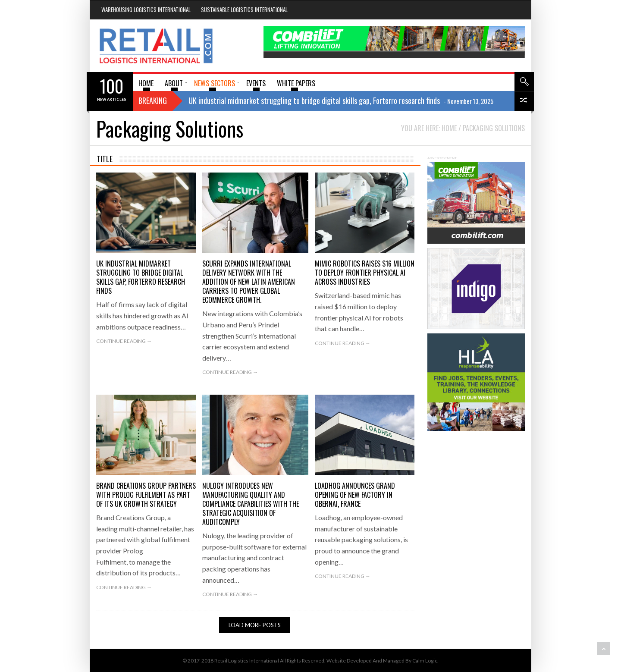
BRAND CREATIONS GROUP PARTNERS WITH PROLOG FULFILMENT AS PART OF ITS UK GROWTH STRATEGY (146, 495)
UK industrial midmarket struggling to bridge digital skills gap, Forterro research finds (141, 277)
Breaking (153, 100)
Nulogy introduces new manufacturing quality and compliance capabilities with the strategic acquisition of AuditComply (251, 504)
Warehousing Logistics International (146, 9)
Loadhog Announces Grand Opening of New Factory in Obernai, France (355, 495)
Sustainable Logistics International (244, 9)
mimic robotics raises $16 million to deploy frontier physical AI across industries (365, 273)
